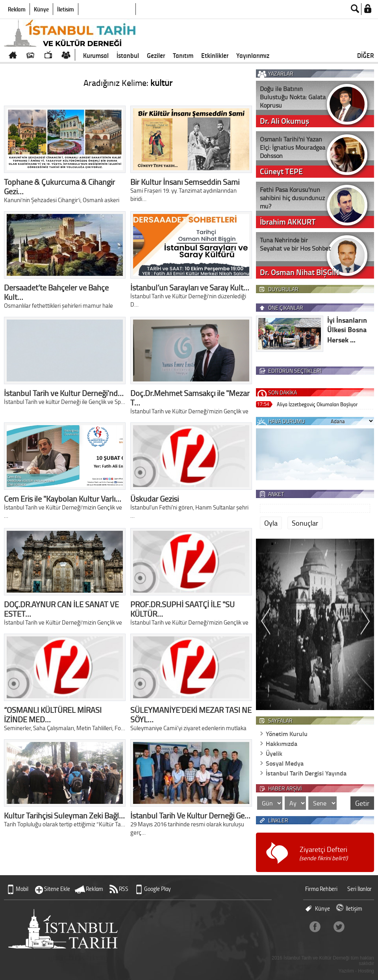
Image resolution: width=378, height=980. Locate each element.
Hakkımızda (282, 743)
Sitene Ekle (57, 889)
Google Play (157, 889)
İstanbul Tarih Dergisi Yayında (306, 773)
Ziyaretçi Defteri (323, 853)
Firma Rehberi (321, 889)
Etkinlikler (215, 55)
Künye (41, 9)
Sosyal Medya (285, 763)
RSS (124, 889)
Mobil (22, 889)
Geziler (156, 55)
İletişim (66, 9)
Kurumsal (96, 55)
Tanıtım (183, 55)
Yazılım (346, 971)
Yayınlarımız (253, 55)
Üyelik (274, 753)
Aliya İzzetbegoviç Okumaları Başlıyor (317, 404)
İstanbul (128, 55)
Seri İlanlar (359, 889)
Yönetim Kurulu (287, 734)
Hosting (366, 971)
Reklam (17, 9)
